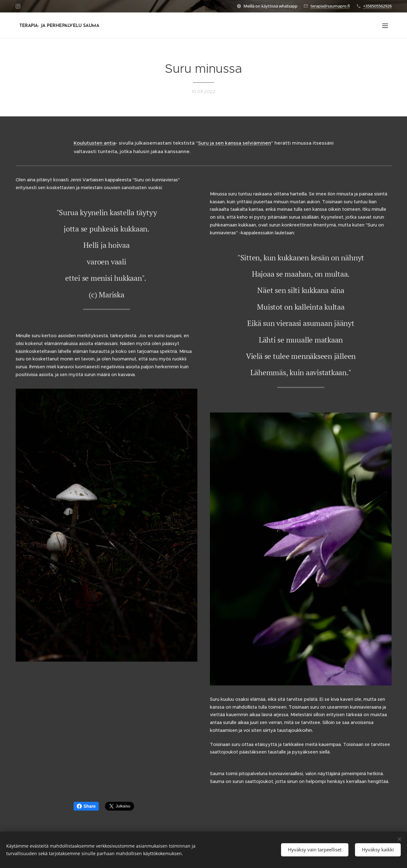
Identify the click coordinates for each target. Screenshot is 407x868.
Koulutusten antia (95, 143)
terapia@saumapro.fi (330, 6)
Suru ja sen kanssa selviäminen (235, 143)
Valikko (385, 26)
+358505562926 (377, 6)
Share (86, 806)
